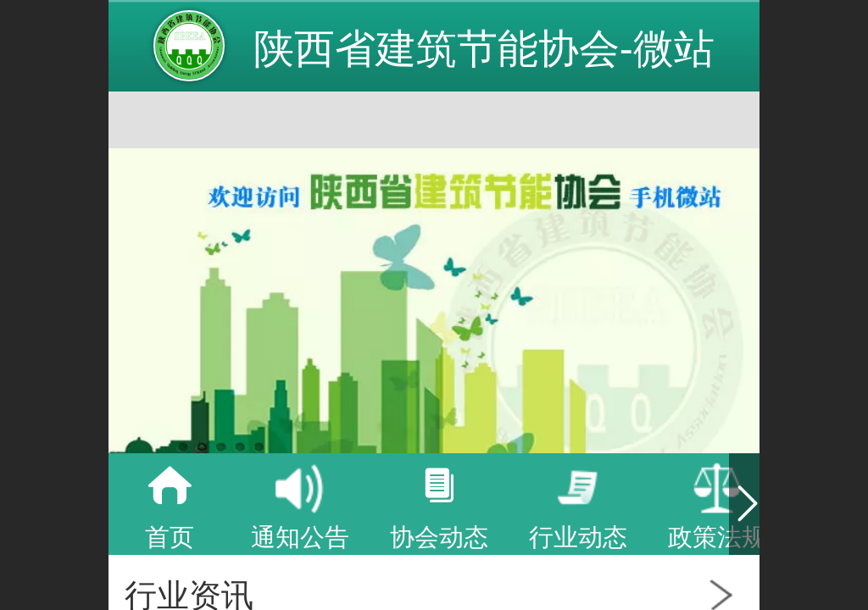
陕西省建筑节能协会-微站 (484, 49)
